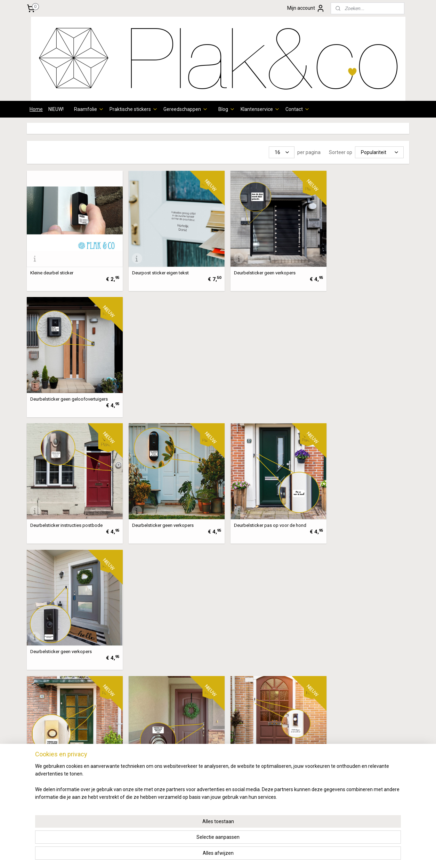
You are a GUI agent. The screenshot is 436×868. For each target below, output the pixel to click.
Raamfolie (89, 109)
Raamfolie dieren (49, 761)
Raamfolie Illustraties (53, 776)
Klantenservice (260, 109)
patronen (64, 737)
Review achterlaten (357, 768)
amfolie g (46, 745)
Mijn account (306, 8)
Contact (298, 109)
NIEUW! (56, 109)
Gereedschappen (186, 109)
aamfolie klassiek (52, 768)
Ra (33, 745)
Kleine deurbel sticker (52, 268)
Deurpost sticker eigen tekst (156, 268)
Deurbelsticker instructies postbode (66, 389)
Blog (227, 109)
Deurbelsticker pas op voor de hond (261, 389)
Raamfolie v (43, 729)
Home (36, 109)
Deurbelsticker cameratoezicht (255, 632)
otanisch (66, 753)
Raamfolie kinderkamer (56, 792)
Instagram (383, 737)
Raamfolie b (43, 753)
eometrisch (69, 745)
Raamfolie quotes (50, 784)
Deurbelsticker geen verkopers (255, 268)
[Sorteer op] (379, 152)
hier (120, 784)
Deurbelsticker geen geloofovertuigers (360, 268)
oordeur (65, 729)
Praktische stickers (134, 109)
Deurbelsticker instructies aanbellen (260, 511)
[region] (172, 841)
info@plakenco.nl (202, 784)
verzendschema (134, 753)
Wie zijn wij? (349, 729)
